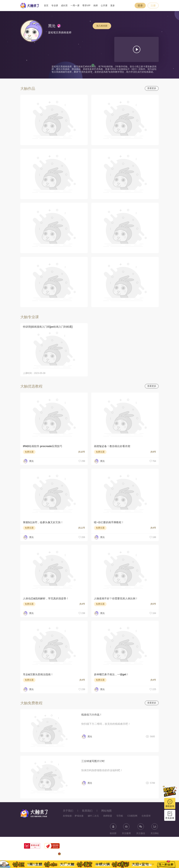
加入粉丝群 (102, 26)
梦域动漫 (79, 816)
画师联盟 (108, 816)
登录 (140, 6)
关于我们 (68, 811)
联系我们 (87, 811)
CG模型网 (132, 816)
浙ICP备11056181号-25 (147, 855)
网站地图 (107, 811)
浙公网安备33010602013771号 (75, 855)
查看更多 (152, 88)
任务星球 (146, 816)
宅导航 (120, 816)
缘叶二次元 (93, 816)
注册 (153, 6)
